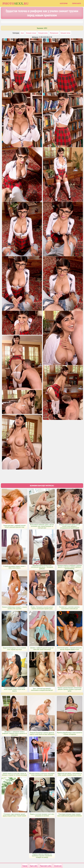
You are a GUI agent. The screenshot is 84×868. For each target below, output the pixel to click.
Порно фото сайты (46, 857)
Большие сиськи (31, 33)
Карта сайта (34, 857)
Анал (22, 33)
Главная (25, 857)
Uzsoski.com (58, 857)
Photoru (16, 3)
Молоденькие (54, 33)
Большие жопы (43, 33)
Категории (64, 3)
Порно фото (77, 3)
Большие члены (66, 33)
